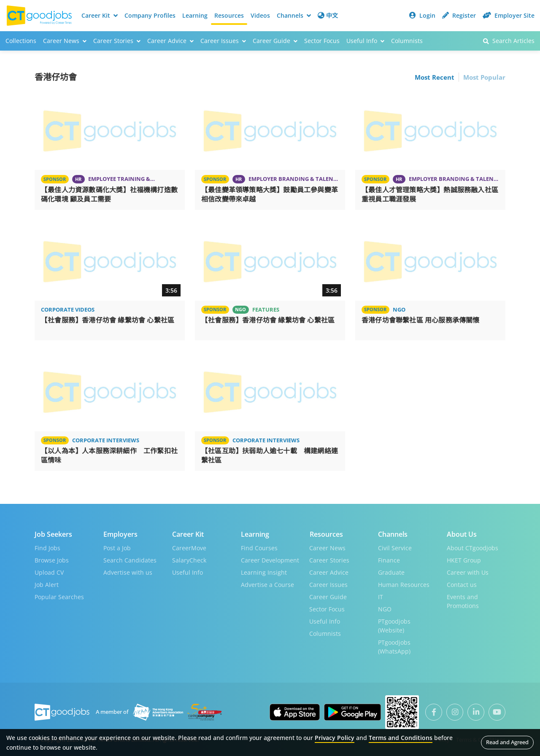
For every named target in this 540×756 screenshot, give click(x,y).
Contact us (462, 584)
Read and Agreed (507, 742)
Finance (389, 559)
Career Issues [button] (223, 41)
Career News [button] (65, 41)
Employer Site (509, 15)
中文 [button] (328, 15)
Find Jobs (47, 547)
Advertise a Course (267, 584)
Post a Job (117, 547)
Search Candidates (130, 559)
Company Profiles (150, 15)
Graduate (391, 572)
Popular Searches (59, 596)
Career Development (270, 559)
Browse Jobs (52, 559)
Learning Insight (264, 572)
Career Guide (328, 596)
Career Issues (328, 584)
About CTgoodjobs (472, 547)
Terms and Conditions (401, 738)
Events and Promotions (463, 600)
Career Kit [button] (100, 15)
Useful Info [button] (365, 41)
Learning (195, 15)
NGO (385, 608)
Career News (327, 547)
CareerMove (189, 547)
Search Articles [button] (509, 41)
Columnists (407, 41)
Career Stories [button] (117, 41)
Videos (260, 15)
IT (381, 596)
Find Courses (259, 547)
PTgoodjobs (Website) (394, 625)
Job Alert (47, 584)
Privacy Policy (335, 738)
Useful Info (188, 572)
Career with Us (468, 572)
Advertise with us (128, 572)
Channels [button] (294, 15)
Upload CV (49, 572)
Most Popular (484, 77)
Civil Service (395, 547)
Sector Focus (322, 41)
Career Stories (329, 559)
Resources (229, 15)
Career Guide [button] (275, 41)
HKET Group (464, 559)
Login (422, 15)
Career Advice (329, 572)
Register (459, 15)
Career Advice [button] (170, 41)
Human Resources (404, 584)
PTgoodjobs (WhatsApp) (394, 646)
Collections (21, 41)
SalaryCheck (189, 559)
